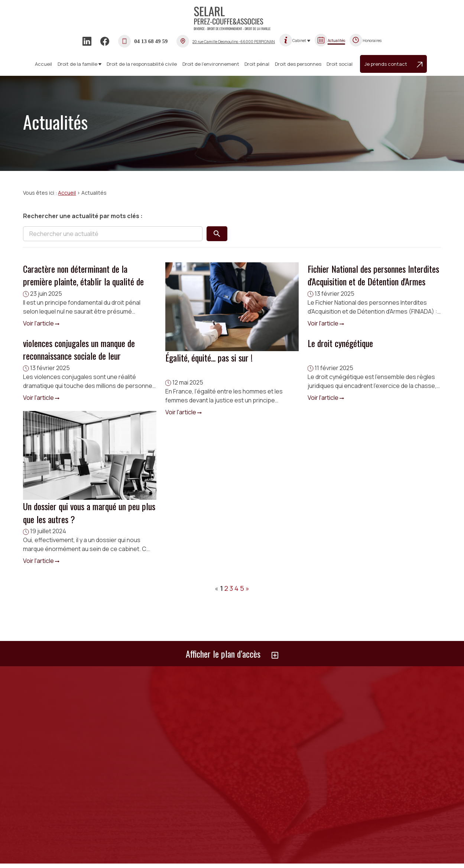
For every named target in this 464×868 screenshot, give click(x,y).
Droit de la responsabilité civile (142, 64)
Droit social (340, 64)
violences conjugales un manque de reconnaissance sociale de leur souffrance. (79, 356)
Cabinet (299, 41)
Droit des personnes (298, 64)
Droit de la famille (77, 64)
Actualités (336, 41)
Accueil (43, 64)
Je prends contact (393, 64)
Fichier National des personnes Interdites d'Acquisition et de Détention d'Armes (373, 275)
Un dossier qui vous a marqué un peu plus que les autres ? (89, 512)
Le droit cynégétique (340, 343)
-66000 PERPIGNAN (234, 42)
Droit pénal (257, 64)
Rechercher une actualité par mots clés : (83, 216)
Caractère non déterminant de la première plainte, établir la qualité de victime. (83, 281)
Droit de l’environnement (211, 64)
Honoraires (372, 41)
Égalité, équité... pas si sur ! (209, 357)
